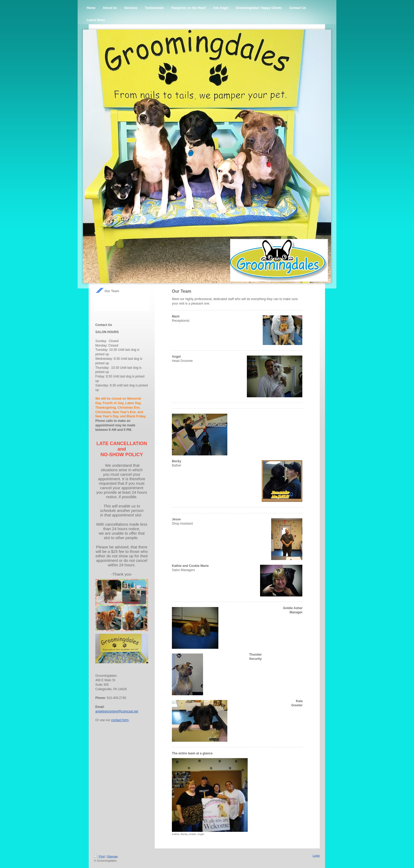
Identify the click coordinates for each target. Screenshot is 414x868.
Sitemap (112, 856)
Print (99, 856)
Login (316, 856)
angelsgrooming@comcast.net (117, 711)
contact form (120, 720)
